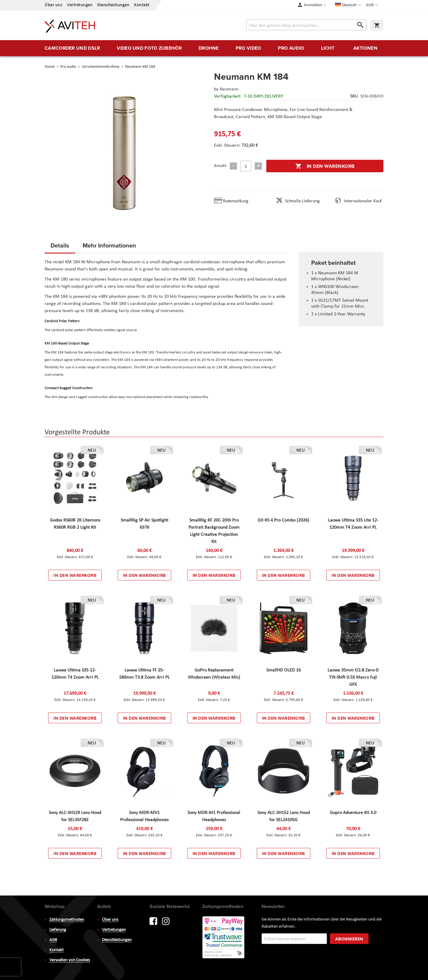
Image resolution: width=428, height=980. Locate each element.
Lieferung (58, 930)
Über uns (53, 5)
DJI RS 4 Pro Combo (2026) (283, 520)
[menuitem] (72, 48)
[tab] (60, 247)
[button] (373, 5)
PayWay (224, 938)
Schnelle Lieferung (302, 201)
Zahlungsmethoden (67, 920)
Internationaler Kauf (363, 201)
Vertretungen (80, 5)
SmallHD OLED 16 (284, 670)
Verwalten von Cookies (70, 960)
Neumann (229, 89)
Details (60, 245)
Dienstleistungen (113, 5)
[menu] (214, 48)
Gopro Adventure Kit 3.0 (353, 813)
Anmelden (313, 5)
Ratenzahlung (236, 201)
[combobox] (306, 25)
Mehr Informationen (109, 245)
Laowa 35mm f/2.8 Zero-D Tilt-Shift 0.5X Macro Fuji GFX (353, 677)
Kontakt (142, 5)
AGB (53, 940)
